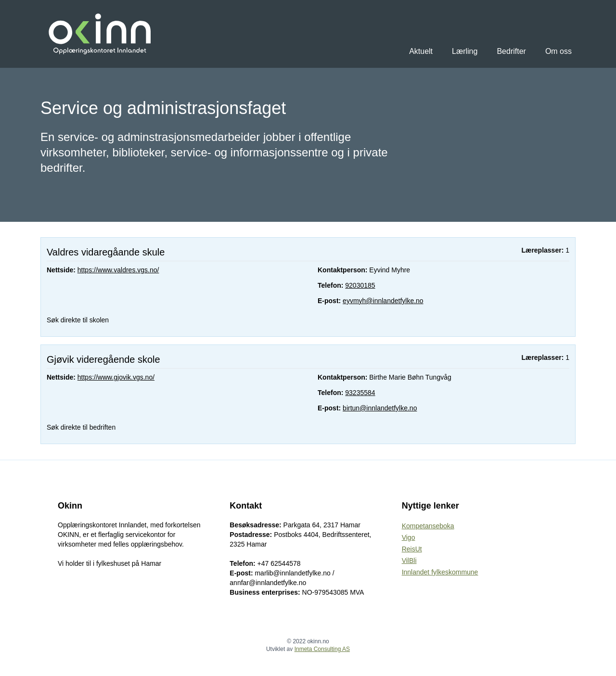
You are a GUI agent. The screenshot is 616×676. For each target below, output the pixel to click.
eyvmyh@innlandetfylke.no (383, 301)
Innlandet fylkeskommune (440, 572)
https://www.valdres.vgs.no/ (118, 270)
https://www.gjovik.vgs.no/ (116, 377)
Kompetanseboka (428, 526)
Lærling (465, 51)
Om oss (558, 51)
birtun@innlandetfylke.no (380, 408)
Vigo (409, 537)
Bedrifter (511, 51)
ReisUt (412, 549)
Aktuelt (421, 51)
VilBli (409, 561)
